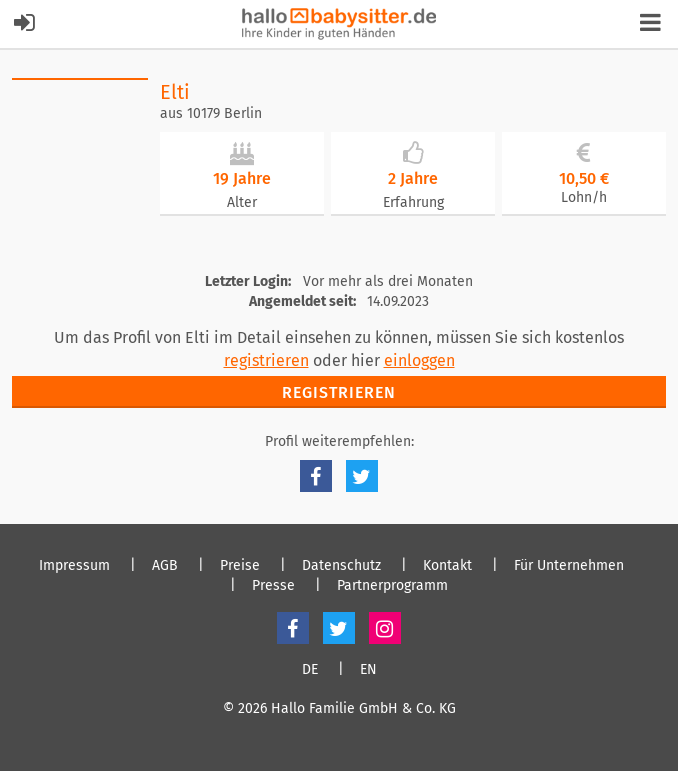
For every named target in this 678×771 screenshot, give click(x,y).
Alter (242, 202)
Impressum (74, 566)
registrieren (266, 360)
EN (368, 670)
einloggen (419, 360)
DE (310, 670)
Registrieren (339, 392)
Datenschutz (341, 566)
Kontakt (447, 566)
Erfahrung (413, 202)
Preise (240, 566)
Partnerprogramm (392, 586)
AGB (165, 566)
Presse (273, 586)
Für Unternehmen (569, 566)
